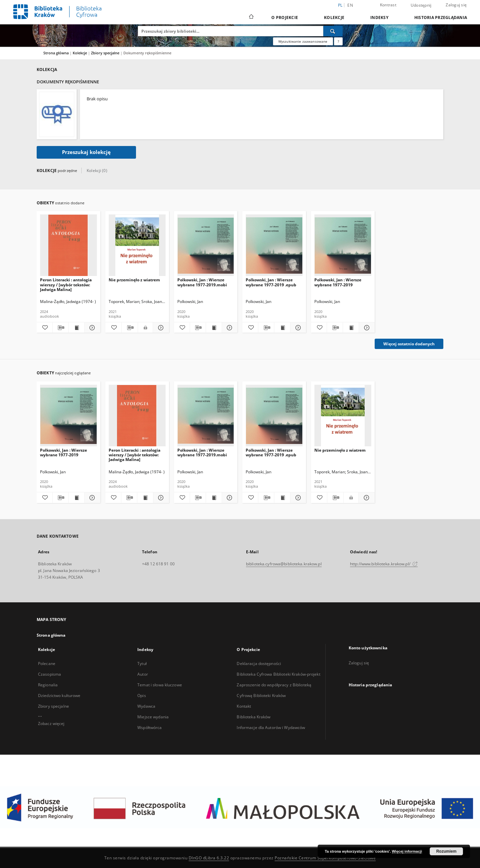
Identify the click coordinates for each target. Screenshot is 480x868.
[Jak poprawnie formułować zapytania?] (338, 41)
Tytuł (142, 663)
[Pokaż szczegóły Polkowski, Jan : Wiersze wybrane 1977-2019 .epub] (297, 328)
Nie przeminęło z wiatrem (134, 280)
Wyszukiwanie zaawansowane (303, 41)
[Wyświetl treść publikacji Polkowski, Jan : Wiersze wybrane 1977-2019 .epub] (282, 328)
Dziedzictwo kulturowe (59, 695)
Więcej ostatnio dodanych (409, 344)
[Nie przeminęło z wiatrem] (137, 245)
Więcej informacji (407, 851)
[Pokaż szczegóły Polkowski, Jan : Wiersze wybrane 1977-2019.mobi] (229, 328)
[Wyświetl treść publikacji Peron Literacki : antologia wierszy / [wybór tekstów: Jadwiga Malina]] (76, 328)
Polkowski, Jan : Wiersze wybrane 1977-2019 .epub (271, 282)
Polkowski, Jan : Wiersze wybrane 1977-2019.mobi (202, 282)
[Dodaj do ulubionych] (44, 328)
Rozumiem (446, 851)
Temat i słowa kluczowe (160, 685)
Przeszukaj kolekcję (86, 152)
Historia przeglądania (441, 17)
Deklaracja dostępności (259, 663)
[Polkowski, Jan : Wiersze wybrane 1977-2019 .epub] (274, 245)
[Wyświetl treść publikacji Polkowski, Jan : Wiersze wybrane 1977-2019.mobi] (214, 328)
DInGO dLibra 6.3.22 (209, 858)
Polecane (47, 663)
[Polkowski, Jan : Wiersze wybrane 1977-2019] (343, 245)
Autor (143, 674)
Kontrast (388, 5)
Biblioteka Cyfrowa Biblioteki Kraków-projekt (278, 674)
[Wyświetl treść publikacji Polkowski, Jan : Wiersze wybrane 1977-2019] (351, 328)
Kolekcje (334, 17)
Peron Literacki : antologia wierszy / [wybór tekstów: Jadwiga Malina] (66, 284)
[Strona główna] (251, 17)
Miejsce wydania (153, 717)
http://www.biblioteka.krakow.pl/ (384, 564)
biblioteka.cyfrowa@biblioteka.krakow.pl (284, 564)
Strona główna (56, 53)
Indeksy (379, 17)
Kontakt (244, 706)
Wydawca (146, 706)
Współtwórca (149, 727)
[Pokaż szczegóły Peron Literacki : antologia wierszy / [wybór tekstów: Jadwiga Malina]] (91, 328)
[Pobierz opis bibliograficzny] (60, 328)
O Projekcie (285, 17)
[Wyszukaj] (333, 31)
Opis (141, 695)
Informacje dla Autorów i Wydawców (271, 727)
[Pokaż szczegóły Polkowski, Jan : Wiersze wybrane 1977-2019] (366, 328)
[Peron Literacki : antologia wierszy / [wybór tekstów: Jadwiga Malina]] (68, 245)
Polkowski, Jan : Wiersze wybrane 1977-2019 (338, 282)
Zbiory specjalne (106, 53)
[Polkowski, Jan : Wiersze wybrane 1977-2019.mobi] (206, 245)
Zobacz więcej (51, 723)
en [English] (350, 5)
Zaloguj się (456, 5)
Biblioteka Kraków (253, 717)
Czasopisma (49, 674)
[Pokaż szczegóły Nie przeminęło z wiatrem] (160, 328)
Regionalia (48, 685)
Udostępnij (421, 5)
